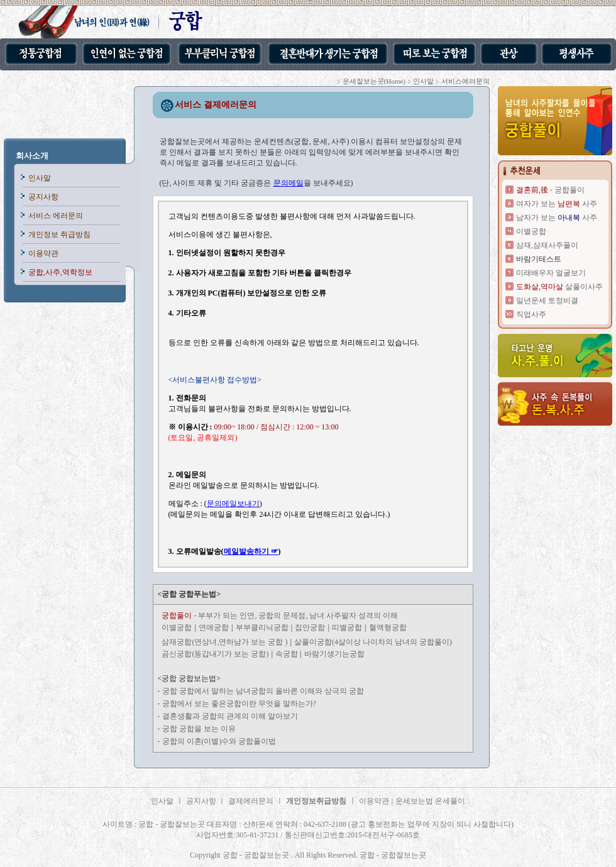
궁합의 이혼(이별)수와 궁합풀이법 (219, 741)
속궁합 (288, 654)
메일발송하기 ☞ (251, 551)
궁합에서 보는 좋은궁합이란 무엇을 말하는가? (239, 704)
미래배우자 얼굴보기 (551, 273)
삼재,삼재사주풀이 (547, 245)
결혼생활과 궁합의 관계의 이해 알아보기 (230, 716)
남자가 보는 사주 (557, 218)
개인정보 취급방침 (59, 235)
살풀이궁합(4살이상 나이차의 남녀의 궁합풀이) (373, 642)
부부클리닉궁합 (262, 627)
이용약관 (43, 253)
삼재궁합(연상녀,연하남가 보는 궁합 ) (224, 642)
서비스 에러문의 (56, 216)
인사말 (40, 178)
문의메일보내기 (233, 504)
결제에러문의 (251, 801)
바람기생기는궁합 (334, 654)
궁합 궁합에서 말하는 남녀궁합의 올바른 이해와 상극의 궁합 (263, 691)
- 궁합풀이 (550, 190)
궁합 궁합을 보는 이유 (199, 729)
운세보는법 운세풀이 (430, 801)
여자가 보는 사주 (557, 204)
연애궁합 (214, 627)
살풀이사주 (559, 287)
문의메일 (289, 183)
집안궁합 (310, 627)
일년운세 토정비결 (547, 301)
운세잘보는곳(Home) (374, 81)
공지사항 (43, 197)
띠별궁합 (347, 627)
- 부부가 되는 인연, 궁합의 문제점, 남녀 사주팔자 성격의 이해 (280, 616)
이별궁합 (177, 627)
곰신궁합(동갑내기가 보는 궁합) (215, 654)
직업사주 (531, 314)
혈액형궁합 (388, 627)
